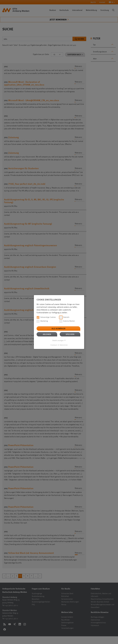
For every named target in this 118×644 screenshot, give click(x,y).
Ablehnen (47, 334)
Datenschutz (64, 345)
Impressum (54, 345)
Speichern (70, 334)
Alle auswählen (58, 328)
